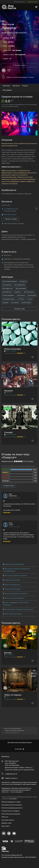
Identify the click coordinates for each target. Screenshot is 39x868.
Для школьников (21, 288)
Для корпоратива (20, 285)
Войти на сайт (33, 2)
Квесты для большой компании (15, 594)
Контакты (16, 86)
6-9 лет (30, 299)
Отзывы (25, 86)
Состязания (15, 303)
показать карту (10, 211)
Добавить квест (7, 823)
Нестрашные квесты (9, 299)
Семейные (18, 292)
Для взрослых (7, 292)
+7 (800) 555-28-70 (11, 774)
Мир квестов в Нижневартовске (20, 743)
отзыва (4, 105)
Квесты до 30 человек (12, 589)
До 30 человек (26, 303)
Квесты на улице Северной (14, 598)
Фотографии (8, 90)
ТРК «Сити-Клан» (10, 215)
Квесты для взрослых (12, 585)
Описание (6, 86)
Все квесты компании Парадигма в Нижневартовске (16, 570)
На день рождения (8, 295)
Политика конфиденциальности (12, 808)
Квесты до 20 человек (12, 580)
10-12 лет (21, 299)
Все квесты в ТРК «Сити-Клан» (15, 576)
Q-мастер (5, 481)
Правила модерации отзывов (11, 802)
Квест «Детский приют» (13, 614)
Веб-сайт (7, 205)
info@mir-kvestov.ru (11, 778)
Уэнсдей (8, 432)
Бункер (8, 653)
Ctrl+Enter (13, 799)
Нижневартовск (20, 2)
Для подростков (8, 288)
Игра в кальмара (12, 349)
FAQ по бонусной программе (11, 814)
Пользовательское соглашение (12, 805)
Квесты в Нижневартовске (13, 564)
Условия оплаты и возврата (11, 811)
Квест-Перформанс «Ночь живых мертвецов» (16, 604)
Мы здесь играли (19, 65)
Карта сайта (6, 826)
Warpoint (8, 391)
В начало (19, 749)
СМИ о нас (5, 817)
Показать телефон (10, 219)
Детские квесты (29, 292)
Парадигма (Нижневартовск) (17, 33)
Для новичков (7, 285)
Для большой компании (10, 281)
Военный (5, 303)
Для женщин (32, 295)
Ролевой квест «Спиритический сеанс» (18, 609)
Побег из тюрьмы (13, 695)
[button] (36, 113)
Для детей (23, 281)
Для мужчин (21, 295)
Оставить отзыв (19, 309)
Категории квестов (8, 820)
